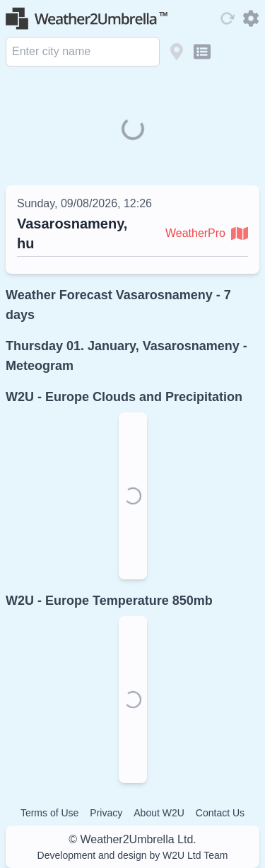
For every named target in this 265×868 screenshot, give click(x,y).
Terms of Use (49, 813)
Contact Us (220, 813)
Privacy (106, 813)
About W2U (159, 813)
